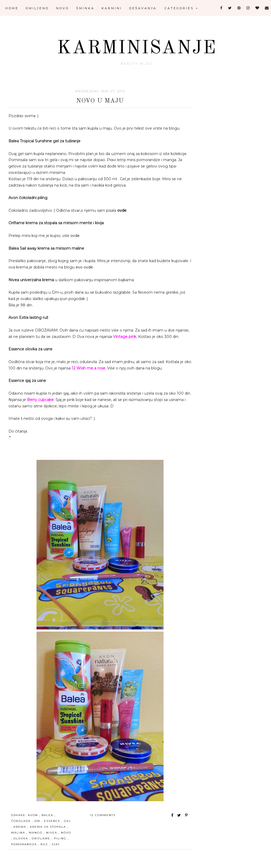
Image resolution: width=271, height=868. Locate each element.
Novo (63, 8)
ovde (122, 210)
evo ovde (84, 267)
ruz (45, 844)
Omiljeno (37, 8)
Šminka (85, 8)
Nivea (52, 833)
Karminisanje (137, 49)
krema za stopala (49, 827)
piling (61, 838)
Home (12, 8)
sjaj (56, 844)
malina (19, 833)
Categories (182, 8)
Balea (48, 815)
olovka (21, 838)
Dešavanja (143, 8)
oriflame (42, 838)
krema (21, 827)
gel (68, 821)
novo (66, 833)
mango (36, 833)
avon (33, 815)
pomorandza (25, 844)
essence (53, 821)
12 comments (103, 815)
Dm (38, 821)
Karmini (112, 8)
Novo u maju (100, 101)
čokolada (22, 821)
